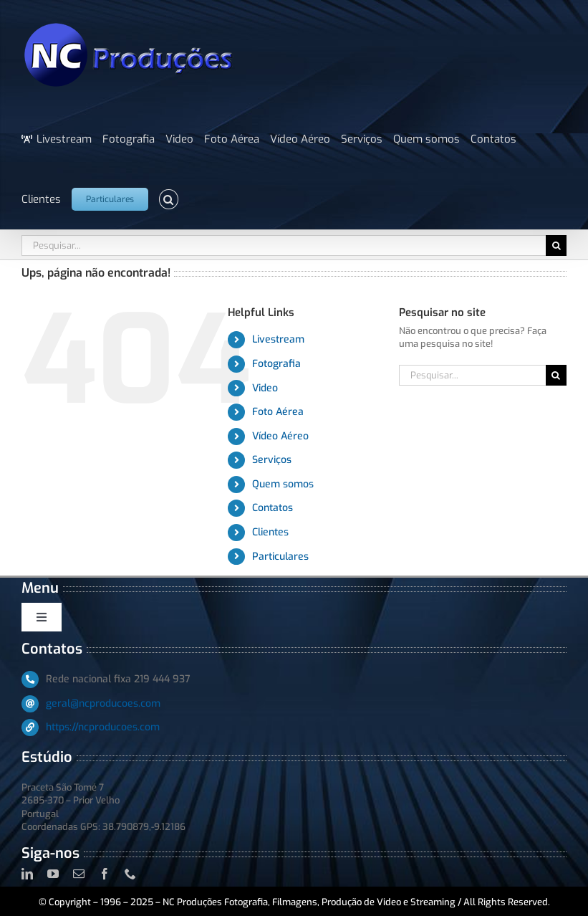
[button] (169, 199)
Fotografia (276, 364)
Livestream (278, 339)
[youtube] (53, 874)
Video (265, 388)
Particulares (280, 557)
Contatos (273, 508)
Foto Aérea (278, 412)
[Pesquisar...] (284, 245)
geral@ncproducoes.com (103, 703)
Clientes (270, 532)
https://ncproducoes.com (103, 727)
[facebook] (105, 874)
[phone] (130, 874)
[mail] (79, 874)
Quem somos (283, 484)
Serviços (272, 460)
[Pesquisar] (556, 245)
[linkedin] (27, 874)
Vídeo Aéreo (280, 436)
